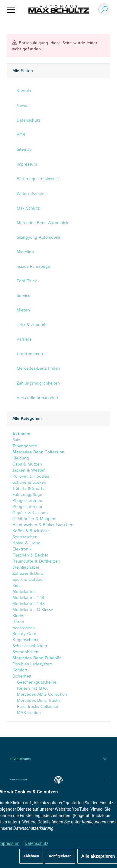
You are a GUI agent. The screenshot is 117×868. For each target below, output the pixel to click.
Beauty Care (24, 634)
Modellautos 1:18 (28, 598)
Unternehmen (30, 354)
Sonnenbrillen (25, 652)
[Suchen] (103, 9)
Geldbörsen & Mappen (34, 519)
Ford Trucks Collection (37, 707)
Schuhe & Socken (29, 483)
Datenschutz (37, 843)
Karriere (24, 339)
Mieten (23, 310)
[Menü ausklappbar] (11, 9)
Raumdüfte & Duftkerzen (36, 561)
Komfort (20, 671)
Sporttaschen (25, 537)
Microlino (25, 252)
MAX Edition (28, 713)
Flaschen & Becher (30, 555)
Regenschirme (26, 640)
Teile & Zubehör (32, 325)
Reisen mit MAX (32, 689)
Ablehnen (31, 856)
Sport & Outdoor (28, 580)
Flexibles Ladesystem (32, 664)
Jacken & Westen (29, 470)
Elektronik (22, 549)
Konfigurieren (60, 856)
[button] (58, 759)
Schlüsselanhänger (30, 646)
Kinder (19, 616)
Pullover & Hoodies (31, 476)
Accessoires (23, 628)
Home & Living (26, 543)
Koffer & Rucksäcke (31, 531)
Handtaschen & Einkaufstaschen (43, 525)
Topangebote (25, 446)
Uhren (18, 622)
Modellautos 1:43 (29, 604)
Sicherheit (22, 677)
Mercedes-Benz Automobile (43, 223)
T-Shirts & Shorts (28, 489)
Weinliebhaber (26, 567)
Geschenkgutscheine (36, 683)
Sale (16, 440)
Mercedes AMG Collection (41, 695)
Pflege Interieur (28, 507)
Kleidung (21, 458)
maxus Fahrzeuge (33, 267)
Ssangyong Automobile (38, 237)
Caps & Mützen (27, 464)
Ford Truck (27, 281)
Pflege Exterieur (28, 501)
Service (24, 296)
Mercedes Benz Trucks (38, 701)
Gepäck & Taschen (30, 513)
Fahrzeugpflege (27, 495)
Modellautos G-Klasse (33, 610)
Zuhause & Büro (28, 574)
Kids (16, 586)
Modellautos (24, 592)
